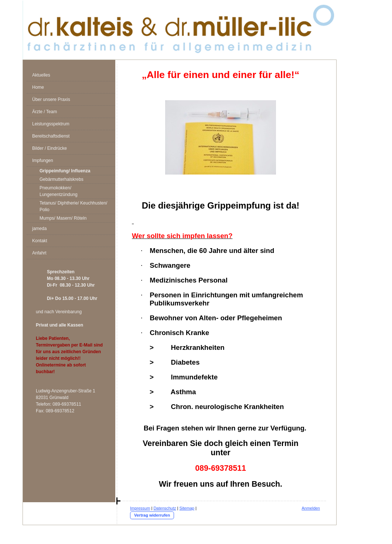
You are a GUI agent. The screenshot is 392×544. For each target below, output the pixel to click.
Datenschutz (165, 508)
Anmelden (311, 508)
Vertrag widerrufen (152, 515)
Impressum (140, 508)
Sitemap (187, 508)
